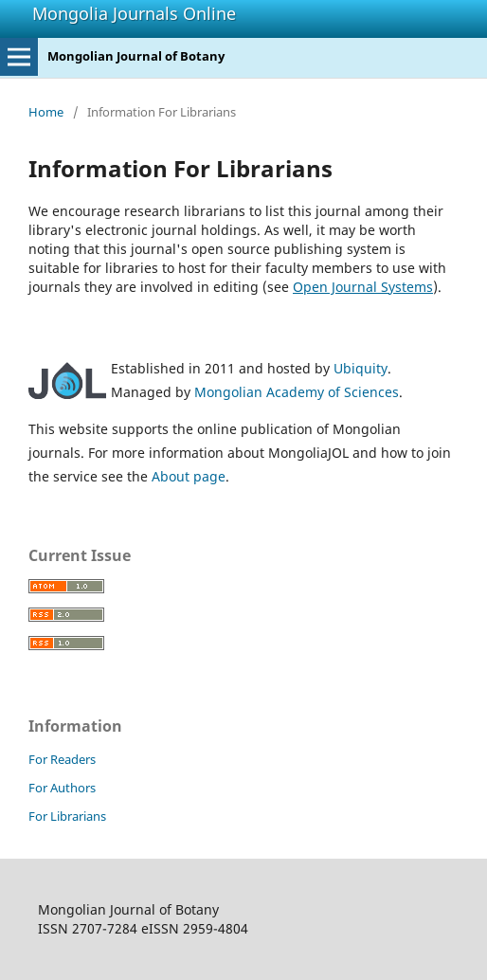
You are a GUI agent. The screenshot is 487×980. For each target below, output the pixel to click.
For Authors (62, 788)
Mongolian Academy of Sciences (297, 392)
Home (46, 112)
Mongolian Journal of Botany (136, 56)
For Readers (62, 759)
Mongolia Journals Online (134, 13)
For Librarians (67, 816)
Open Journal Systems (363, 287)
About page (189, 476)
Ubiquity (361, 368)
